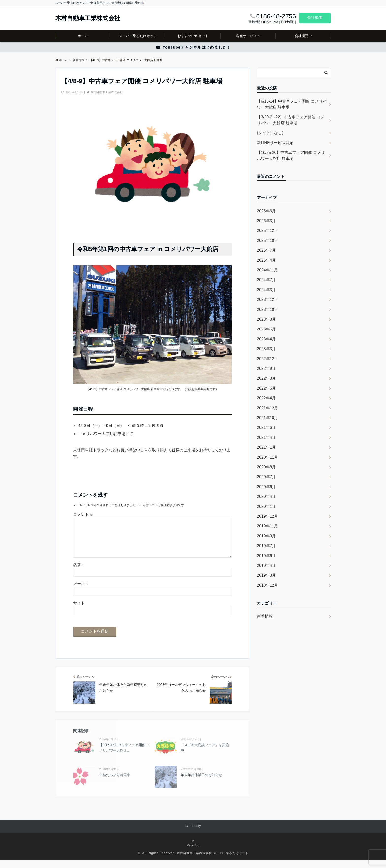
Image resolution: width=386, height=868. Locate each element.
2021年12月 (267, 408)
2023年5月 (266, 329)
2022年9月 (266, 368)
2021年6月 (266, 428)
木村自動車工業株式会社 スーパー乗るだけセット (212, 861)
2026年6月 (266, 211)
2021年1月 (266, 447)
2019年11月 (267, 526)
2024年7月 (266, 280)
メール (81, 592)
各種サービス (246, 36)
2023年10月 (267, 309)
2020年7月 (266, 477)
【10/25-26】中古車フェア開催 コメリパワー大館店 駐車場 (291, 156)
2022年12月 (267, 359)
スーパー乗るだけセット (138, 36)
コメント (83, 515)
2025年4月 (266, 260)
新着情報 (265, 616)
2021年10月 (267, 418)
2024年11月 (267, 270)
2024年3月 (266, 290)
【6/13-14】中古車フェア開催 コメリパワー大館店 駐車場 (292, 104)
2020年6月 (266, 487)
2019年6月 (266, 556)
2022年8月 (266, 378)
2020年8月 (266, 467)
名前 (79, 573)
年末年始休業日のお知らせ (201, 783)
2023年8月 (266, 319)
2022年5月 (266, 388)
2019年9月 (266, 536)
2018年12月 (267, 585)
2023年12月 (267, 300)
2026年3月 (266, 221)
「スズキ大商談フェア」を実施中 (205, 755)
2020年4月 (266, 497)
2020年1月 (266, 506)
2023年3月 (266, 349)
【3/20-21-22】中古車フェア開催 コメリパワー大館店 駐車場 (291, 120)
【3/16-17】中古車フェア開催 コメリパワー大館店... (124, 755)
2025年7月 (266, 250)
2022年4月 (266, 398)
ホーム (83, 36)
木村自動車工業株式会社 (88, 18)
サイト (79, 611)
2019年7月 (266, 546)
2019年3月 (266, 575)
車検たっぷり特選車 (115, 783)
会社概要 (315, 18)
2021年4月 (266, 437)
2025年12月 (267, 231)
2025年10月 (267, 240)
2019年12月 (267, 516)
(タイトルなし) (270, 133)
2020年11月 (267, 457)
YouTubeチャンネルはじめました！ (193, 47)
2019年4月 (266, 565)
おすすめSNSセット (193, 36)
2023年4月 (266, 339)
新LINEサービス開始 (275, 143)
